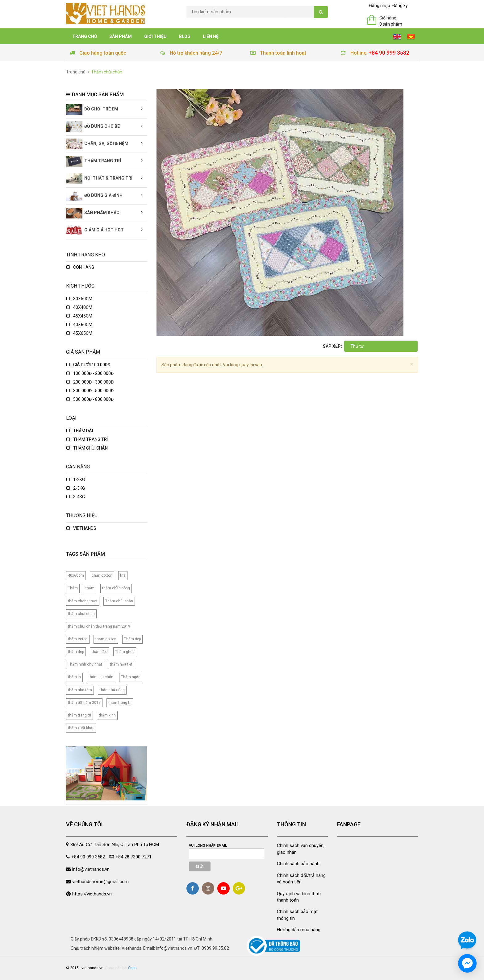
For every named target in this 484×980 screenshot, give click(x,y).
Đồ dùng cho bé (93, 127)
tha (123, 575)
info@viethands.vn (91, 869)
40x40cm (79, 307)
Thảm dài (80, 431)
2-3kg (76, 488)
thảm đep (76, 652)
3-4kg (76, 497)
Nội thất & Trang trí (99, 179)
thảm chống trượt (83, 601)
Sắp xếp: (332, 346)
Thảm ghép (125, 652)
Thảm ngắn (131, 677)
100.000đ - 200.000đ (90, 373)
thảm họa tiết (121, 664)
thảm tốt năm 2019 (84, 703)
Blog (185, 36)
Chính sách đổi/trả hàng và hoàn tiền (301, 879)
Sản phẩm (121, 36)
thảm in (74, 677)
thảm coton (78, 639)
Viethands (81, 528)
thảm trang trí (79, 715)
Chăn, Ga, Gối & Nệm (97, 144)
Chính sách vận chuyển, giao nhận (301, 849)
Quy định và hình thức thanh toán (299, 897)
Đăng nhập (380, 6)
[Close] (412, 364)
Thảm (73, 588)
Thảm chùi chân (87, 448)
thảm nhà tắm (80, 690)
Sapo (132, 968)
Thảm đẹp (132, 639)
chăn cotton (102, 575)
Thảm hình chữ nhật (85, 664)
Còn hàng (80, 267)
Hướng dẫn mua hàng (299, 930)
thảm (90, 588)
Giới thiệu (155, 36)
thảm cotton (106, 639)
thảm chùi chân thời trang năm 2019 (99, 626)
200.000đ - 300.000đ (90, 382)
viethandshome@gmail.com (100, 882)
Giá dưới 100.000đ (88, 365)
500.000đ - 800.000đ (90, 399)
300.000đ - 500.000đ (90, 391)
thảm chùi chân (81, 614)
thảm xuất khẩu (81, 728)
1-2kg (76, 480)
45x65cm (79, 333)
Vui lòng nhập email (208, 845)
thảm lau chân (101, 677)
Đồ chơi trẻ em (92, 109)
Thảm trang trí (94, 161)
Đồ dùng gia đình (94, 196)
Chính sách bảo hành (298, 864)
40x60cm (79, 325)
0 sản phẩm (391, 24)
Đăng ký (400, 6)
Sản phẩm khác (93, 213)
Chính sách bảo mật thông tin (297, 915)
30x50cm (79, 299)
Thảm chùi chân (119, 601)
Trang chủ (85, 36)
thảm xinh (107, 715)
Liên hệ (211, 36)
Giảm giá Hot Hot (95, 230)
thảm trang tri (120, 703)
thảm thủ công (112, 690)
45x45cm (79, 316)
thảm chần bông (116, 588)
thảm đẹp (100, 652)
